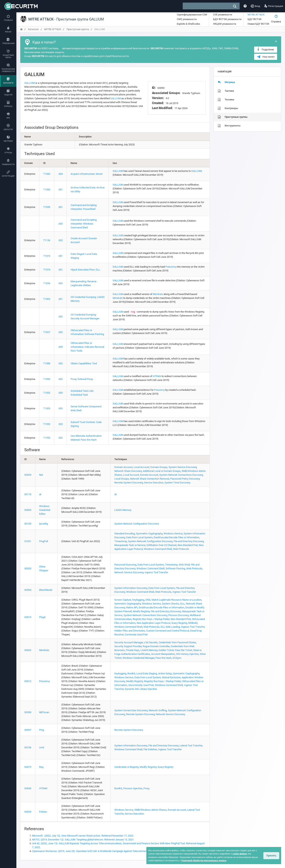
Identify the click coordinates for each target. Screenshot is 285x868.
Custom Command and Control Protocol (168, 631)
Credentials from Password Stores (177, 642)
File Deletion (150, 749)
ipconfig (43, 524)
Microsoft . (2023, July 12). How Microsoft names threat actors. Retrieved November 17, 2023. (83, 836)
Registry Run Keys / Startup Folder (151, 619)
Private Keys (133, 650)
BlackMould (46, 590)
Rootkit (131, 673)
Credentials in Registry (126, 767)
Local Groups (122, 479)
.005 (60, 347)
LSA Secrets (151, 642)
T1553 (47, 424)
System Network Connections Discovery (181, 475)
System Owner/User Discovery (131, 710)
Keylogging (138, 600)
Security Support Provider (128, 646)
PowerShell (89, 209)
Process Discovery (178, 615)
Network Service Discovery (129, 572)
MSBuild (193, 623)
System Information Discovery (131, 588)
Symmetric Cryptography (149, 534)
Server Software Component (86, 406)
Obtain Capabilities (81, 363)
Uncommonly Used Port (141, 685)
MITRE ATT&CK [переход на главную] (53, 29)
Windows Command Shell (158, 549)
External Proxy (85, 379)
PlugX (42, 617)
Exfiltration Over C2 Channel (161, 545)
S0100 (28, 524)
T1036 (47, 283)
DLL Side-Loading (170, 627)
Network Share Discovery (128, 471)
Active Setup (165, 673)
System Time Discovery (177, 483)
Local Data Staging (147, 673)
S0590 (28, 712)
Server (99, 174)
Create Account (79, 238)
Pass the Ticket (183, 650)
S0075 (28, 767)
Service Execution (154, 483)
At (116, 494)
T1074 (47, 256)
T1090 (47, 379)
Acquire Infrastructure (83, 174)
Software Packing (94, 334)
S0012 (28, 681)
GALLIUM (30, 83)
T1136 (47, 240)
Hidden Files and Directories (130, 631)
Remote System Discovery (129, 483)
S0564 (28, 590)
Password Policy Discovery (185, 479)
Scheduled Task (79, 395)
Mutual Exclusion (171, 677)
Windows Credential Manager (138, 658)
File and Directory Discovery (189, 541)
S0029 (28, 812)
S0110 (28, 494)
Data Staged (77, 254)
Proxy (74, 379)
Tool (94, 363)
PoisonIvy (171, 267)
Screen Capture (123, 600)
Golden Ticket (166, 650)
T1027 (47, 332)
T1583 (47, 174)
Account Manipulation (163, 654)
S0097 (28, 730)
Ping (42, 730)
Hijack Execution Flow (83, 270)
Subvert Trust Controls (83, 422)
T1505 (47, 408)
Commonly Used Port (136, 634)
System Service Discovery (183, 467)
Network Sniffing (158, 710)
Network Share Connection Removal (150, 479)
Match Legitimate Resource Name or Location (177, 600)
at (40, 494)
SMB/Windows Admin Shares (151, 810)
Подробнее (265, 49)
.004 (60, 174)
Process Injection (133, 788)
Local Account (141, 467)
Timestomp (121, 541)
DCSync (177, 658)
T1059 (47, 207)
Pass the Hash (89, 440)
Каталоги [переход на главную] (33, 29)
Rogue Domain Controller (156, 646)
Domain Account (123, 467)
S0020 (28, 568)
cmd (42, 747)
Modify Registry (141, 611)
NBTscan (44, 712)
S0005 (28, 510)
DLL (98, 270)
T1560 (47, 189)
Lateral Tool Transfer (191, 746)
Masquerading (78, 281)
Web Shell (76, 410)
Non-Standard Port (188, 545)
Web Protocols (181, 549)
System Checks (171, 604)
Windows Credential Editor (45, 510)
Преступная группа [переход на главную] (78, 29)
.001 (60, 189)
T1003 (47, 299)
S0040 (28, 788)
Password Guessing (125, 565)
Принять (271, 856)
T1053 (47, 393)
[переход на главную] (21, 29)
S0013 (28, 617)
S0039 (28, 475)
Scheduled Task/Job (82, 391)
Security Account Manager (85, 318)
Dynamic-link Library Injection (141, 689)
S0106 (28, 747)
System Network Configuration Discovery (137, 524)
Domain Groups (159, 467)
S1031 (28, 541)
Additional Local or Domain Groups (162, 471)
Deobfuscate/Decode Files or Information (176, 537)
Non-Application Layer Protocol (153, 623)
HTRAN (157, 376)
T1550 (47, 438)
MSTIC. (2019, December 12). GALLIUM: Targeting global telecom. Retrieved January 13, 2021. (83, 840)
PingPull (44, 541)
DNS (148, 600)
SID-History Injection (187, 654)
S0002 (28, 650)
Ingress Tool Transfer (156, 572)
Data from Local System (139, 537)
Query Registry (179, 623)
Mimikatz (158, 294)
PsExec (43, 812)
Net (41, 475)
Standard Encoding (125, 534)
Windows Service (173, 534)
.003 (60, 224)
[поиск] (235, 6)
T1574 (47, 270)
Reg (41, 767)
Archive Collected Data (83, 188)
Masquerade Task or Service (130, 545)
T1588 (47, 363)
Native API (132, 607)
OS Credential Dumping (83, 297)
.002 (60, 240)
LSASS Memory (123, 510)
